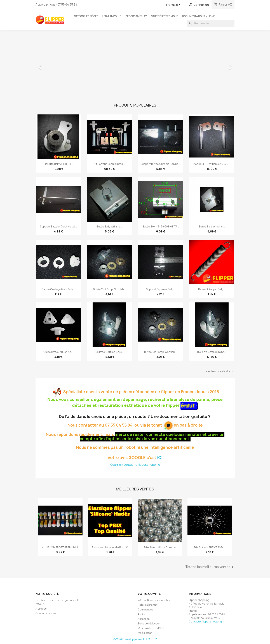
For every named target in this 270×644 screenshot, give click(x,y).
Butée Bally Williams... (110, 226)
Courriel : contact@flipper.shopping (135, 465)
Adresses (144, 619)
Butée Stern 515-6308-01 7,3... (161, 226)
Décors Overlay (136, 16)
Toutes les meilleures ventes (210, 567)
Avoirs (142, 614)
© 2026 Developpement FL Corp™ (135, 639)
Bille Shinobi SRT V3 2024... (210, 547)
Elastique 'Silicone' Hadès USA (110, 547)
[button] (51, 65)
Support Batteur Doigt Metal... (58, 226)
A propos (41, 609)
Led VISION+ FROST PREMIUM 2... (60, 547)
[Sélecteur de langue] (174, 5)
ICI (160, 458)
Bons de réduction (149, 623)
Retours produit (148, 605)
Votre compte (149, 594)
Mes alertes (145, 633)
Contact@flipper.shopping (205, 621)
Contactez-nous (46, 613)
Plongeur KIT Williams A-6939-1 (212, 164)
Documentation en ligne (198, 16)
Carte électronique (164, 16)
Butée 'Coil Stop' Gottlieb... (110, 289)
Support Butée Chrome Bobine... (161, 164)
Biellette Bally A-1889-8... (58, 164)
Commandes (146, 609)
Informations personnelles (154, 600)
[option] (135, 65)
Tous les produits (219, 372)
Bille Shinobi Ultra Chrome (160, 547)
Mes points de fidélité (151, 628)
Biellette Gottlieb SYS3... (110, 352)
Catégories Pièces (86, 16)
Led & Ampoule (112, 16)
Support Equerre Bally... (161, 289)
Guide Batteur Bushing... (58, 352)
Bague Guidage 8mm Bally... (58, 289)
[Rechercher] (211, 23)
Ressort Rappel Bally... (212, 289)
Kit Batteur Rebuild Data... (109, 164)
